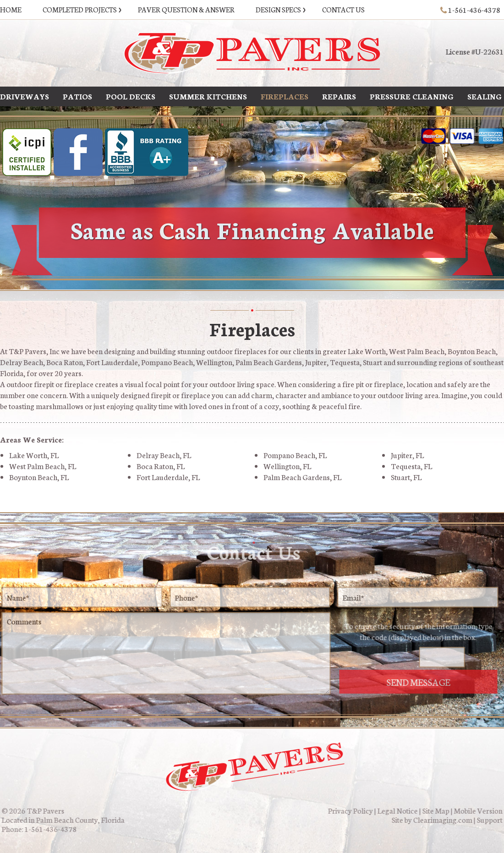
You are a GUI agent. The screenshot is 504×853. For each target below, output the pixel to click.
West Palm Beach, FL (43, 466)
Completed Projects (80, 9)
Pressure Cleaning (412, 96)
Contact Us (343, 9)
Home (11, 9)
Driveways (25, 96)
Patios (77, 96)
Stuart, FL (406, 477)
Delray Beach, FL (164, 455)
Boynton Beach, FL (39, 477)
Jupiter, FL (407, 455)
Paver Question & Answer (186, 9)
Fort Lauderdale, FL (168, 477)
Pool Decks (131, 96)
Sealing (485, 96)
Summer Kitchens (208, 96)
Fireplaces (285, 96)
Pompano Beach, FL (295, 455)
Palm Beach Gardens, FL (302, 477)
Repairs (339, 96)
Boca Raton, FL (161, 466)
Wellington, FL (287, 466)
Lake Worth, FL (34, 455)
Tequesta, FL (411, 466)
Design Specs (278, 9)
